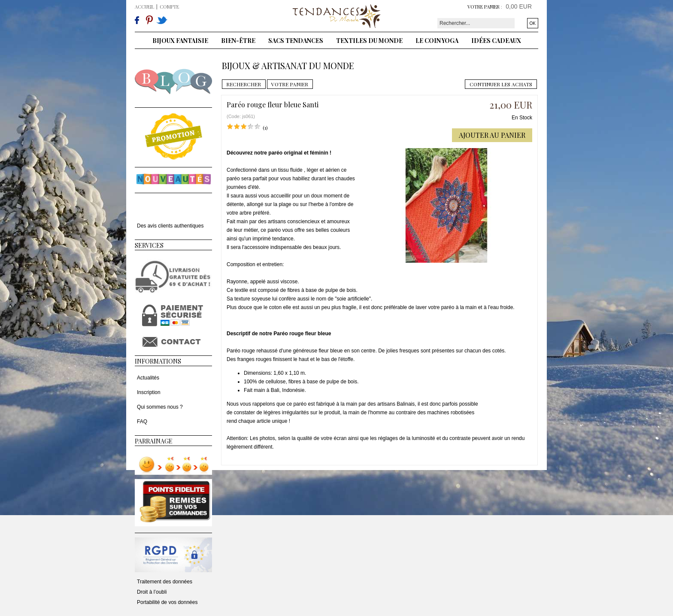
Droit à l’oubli (152, 592)
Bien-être (238, 41)
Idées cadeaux (496, 41)
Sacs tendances (296, 41)
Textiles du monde (369, 41)
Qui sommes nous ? (160, 407)
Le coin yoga (437, 41)
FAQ (142, 422)
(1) (265, 127)
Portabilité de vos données (167, 602)
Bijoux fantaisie (180, 41)
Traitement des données (165, 582)
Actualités (148, 378)
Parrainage (154, 441)
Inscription (149, 392)
